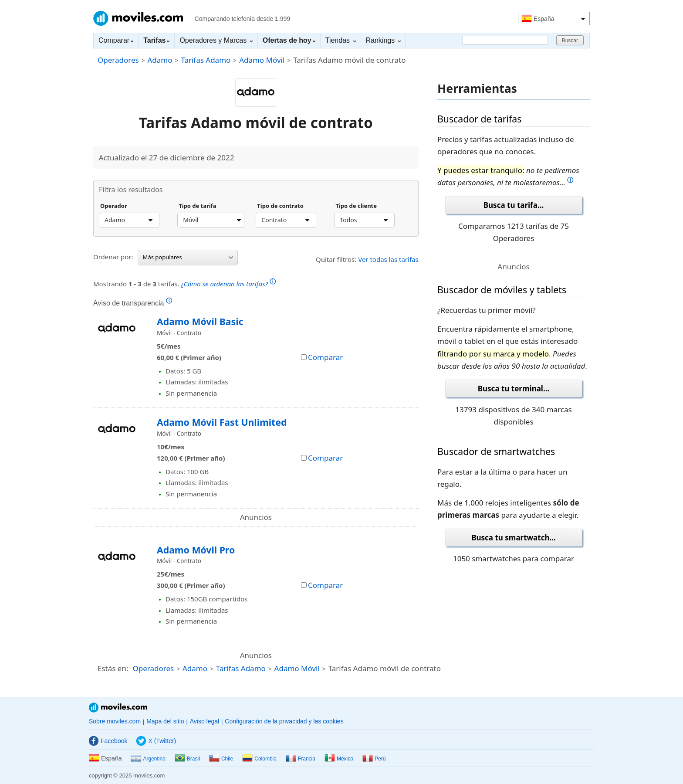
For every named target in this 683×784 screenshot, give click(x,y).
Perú (374, 759)
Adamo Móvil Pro (196, 550)
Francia (301, 759)
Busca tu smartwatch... (514, 538)
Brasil (187, 759)
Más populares (188, 257)
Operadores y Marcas (216, 40)
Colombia (259, 759)
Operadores (118, 60)
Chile (221, 759)
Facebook (108, 741)
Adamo (160, 60)
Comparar (116, 40)
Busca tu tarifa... (514, 205)
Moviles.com (138, 18)
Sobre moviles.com (115, 721)
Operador (114, 206)
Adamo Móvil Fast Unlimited (222, 422)
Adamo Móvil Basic (200, 321)
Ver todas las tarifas (388, 259)
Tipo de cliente (356, 206)
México (339, 759)
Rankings (383, 40)
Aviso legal (205, 721)
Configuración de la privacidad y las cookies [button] (284, 721)
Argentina (148, 759)
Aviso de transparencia (133, 303)
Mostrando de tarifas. (184, 283)
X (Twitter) (156, 741)
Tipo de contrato (280, 206)
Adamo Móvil (262, 60)
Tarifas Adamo (206, 60)
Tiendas (341, 40)
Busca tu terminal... (514, 389)
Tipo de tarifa (197, 206)
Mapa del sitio (165, 721)
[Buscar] (505, 40)
